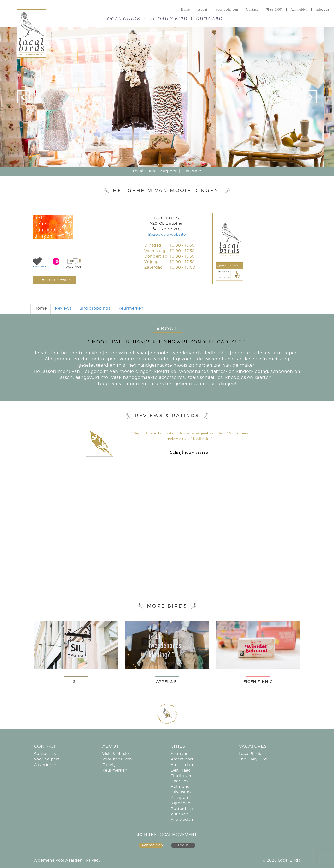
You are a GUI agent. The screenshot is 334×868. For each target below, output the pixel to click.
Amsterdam (183, 765)
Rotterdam (182, 809)
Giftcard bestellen (54, 280)
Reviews (63, 308)
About (203, 9)
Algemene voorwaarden (58, 860)
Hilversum (181, 792)
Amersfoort (182, 759)
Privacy (93, 860)
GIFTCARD (209, 19)
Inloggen (322, 9)
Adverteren (45, 765)
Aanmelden (299, 9)
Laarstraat (191, 171)
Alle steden (182, 819)
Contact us (45, 754)
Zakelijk (110, 765)
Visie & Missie (116, 754)
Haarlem (179, 781)
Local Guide (145, 171)
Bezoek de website (167, 234)
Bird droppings (95, 308)
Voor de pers (47, 759)
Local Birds (250, 754)
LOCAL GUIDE (122, 19)
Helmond (180, 787)
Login (183, 845)
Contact (252, 9)
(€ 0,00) (274, 9)
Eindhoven (182, 776)
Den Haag (181, 770)
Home (185, 9)
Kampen (179, 798)
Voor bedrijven (227, 9)
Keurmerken (131, 308)
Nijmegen (181, 803)
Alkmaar (179, 754)
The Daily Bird (253, 759)
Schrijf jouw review (189, 452)
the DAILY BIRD (168, 19)
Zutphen (169, 171)
